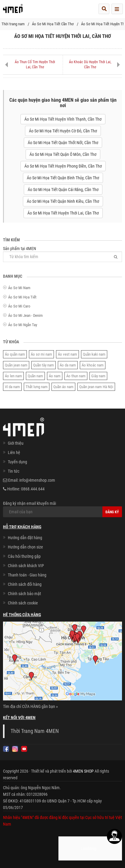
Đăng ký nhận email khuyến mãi (63, 509)
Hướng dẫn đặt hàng (25, 538)
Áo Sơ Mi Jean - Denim (25, 315)
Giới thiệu (16, 443)
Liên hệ (14, 453)
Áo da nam (68, 365)
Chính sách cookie (23, 603)
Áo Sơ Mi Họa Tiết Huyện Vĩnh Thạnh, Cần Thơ (63, 119)
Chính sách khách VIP (26, 566)
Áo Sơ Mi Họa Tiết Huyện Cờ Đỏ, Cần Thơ (63, 131)
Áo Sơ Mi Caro (19, 306)
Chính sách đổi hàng (25, 584)
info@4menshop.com (37, 480)
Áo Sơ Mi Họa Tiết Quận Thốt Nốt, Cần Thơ (63, 143)
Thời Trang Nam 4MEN (35, 731)
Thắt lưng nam (37, 387)
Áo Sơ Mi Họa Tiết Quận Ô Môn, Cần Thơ (63, 154)
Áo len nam (13, 376)
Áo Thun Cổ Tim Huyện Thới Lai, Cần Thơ (35, 65)
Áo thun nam (76, 376)
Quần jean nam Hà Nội (96, 387)
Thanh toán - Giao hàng (27, 575)
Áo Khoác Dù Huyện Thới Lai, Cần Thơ (90, 65)
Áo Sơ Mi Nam (19, 288)
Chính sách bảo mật (24, 594)
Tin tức (14, 471)
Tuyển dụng (17, 462)
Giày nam (98, 376)
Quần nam (35, 376)
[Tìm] (116, 257)
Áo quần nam (15, 354)
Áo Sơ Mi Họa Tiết (22, 297)
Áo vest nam (67, 354)
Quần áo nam (63, 387)
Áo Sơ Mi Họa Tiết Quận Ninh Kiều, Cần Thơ (63, 201)
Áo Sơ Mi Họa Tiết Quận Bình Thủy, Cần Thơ (63, 178)
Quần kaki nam (94, 354)
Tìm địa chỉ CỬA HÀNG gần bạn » (30, 706)
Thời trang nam (13, 24)
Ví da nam (12, 387)
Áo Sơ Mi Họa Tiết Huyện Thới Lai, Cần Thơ (63, 213)
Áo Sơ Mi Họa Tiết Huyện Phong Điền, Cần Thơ (63, 166)
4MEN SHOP (83, 771)
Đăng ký (112, 512)
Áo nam (55, 376)
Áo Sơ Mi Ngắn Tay (23, 325)
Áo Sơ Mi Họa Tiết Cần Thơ (53, 24)
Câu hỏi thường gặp (24, 556)
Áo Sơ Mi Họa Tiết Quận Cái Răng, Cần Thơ (63, 190)
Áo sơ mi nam (41, 354)
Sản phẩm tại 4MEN (63, 254)
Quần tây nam (44, 365)
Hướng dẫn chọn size (25, 547)
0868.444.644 (33, 489)
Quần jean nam (16, 365)
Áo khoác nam (93, 365)
